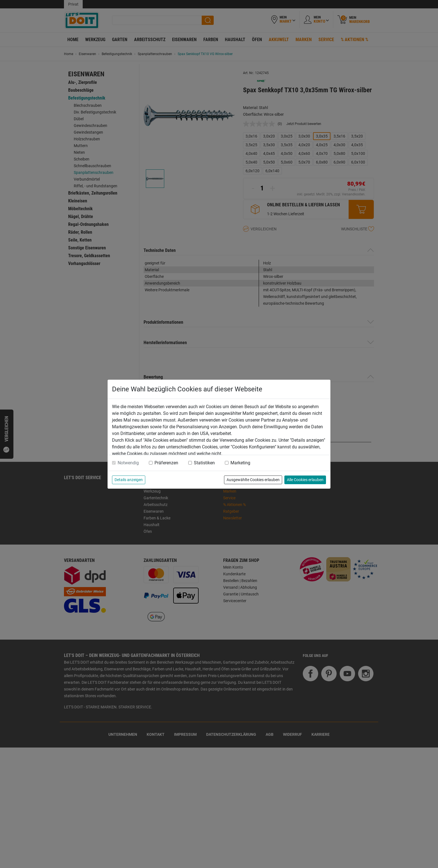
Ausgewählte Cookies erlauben (253, 480)
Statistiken (204, 463)
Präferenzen (166, 463)
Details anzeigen (129, 480)
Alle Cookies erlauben (305, 480)
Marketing (240, 463)
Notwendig (128, 463)
